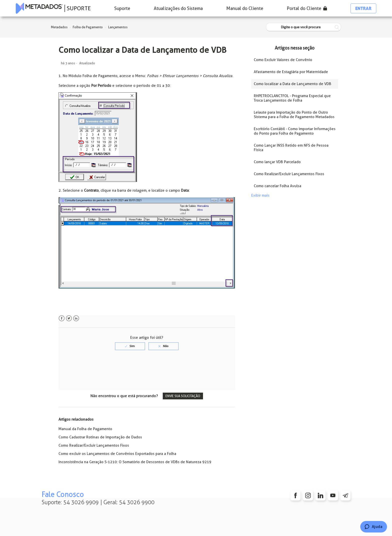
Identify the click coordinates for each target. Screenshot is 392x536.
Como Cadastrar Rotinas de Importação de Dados (100, 437)
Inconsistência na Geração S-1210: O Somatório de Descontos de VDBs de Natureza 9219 (135, 462)
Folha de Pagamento (88, 27)
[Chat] (374, 527)
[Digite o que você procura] (303, 27)
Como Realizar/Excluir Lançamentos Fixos (94, 445)
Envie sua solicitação (183, 396)
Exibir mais (260, 195)
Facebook (62, 318)
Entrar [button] (363, 8)
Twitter (69, 318)
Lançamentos (118, 27)
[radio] (130, 346)
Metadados (59, 27)
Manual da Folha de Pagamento (85, 429)
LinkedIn (76, 318)
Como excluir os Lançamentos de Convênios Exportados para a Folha (117, 454)
